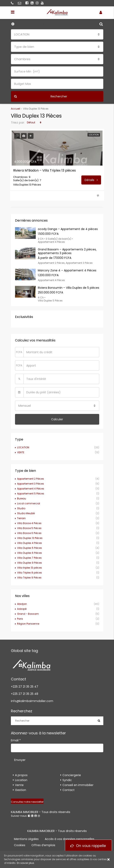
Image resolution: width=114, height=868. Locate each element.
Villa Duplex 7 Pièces (29, 558)
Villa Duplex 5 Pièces (29, 548)
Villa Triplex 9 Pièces (29, 578)
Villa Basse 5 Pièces (29, 528)
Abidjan (22, 604)
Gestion (21, 790)
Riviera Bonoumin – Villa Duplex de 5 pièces (69, 288)
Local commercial (29, 503)
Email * (16, 740)
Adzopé (22, 609)
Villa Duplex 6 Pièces (29, 553)
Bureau (22, 498)
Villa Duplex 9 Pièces (29, 563)
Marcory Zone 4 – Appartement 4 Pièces (67, 270)
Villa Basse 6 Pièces (29, 533)
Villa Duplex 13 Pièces (30, 538)
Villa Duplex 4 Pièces (29, 543)
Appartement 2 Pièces (31, 479)
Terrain (21, 518)
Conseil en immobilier (78, 785)
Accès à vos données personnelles (70, 839)
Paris (20, 619)
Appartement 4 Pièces (31, 489)
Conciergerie (72, 775)
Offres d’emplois (43, 845)
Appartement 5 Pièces (31, 494)
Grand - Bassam (28, 614)
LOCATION (23, 447)
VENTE (21, 452)
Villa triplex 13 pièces (29, 568)
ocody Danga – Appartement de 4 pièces (68, 229)
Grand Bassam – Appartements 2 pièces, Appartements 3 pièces (67, 251)
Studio (21, 508)
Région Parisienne (28, 624)
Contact (69, 790)
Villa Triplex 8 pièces (29, 573)
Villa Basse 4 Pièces (29, 523)
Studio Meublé (26, 513)
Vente (19, 785)
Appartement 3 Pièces (31, 484)
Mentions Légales (26, 839)
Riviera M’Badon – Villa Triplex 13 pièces (44, 170)
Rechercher (41, 96)
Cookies (20, 845)
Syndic (67, 780)
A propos (21, 775)
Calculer (57, 419)
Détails (91, 180)
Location (21, 780)
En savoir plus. (26, 863)
